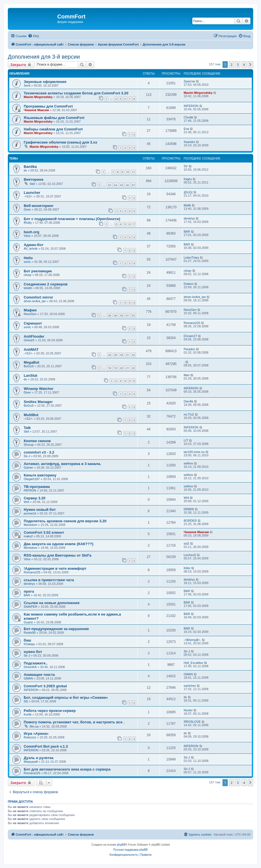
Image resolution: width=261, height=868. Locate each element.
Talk (27, 428)
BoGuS (29, 366)
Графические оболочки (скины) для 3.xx (60, 142)
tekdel (28, 288)
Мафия (30, 310)
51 (127, 315)
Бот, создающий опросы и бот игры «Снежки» (66, 697)
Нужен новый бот (40, 510)
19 (116, 368)
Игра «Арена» (36, 734)
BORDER (190, 521)
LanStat (30, 375)
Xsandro (189, 142)
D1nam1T (190, 336)
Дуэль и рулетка (39, 758)
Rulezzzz (30, 737)
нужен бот (33, 652)
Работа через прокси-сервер (50, 711)
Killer (187, 568)
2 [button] (232, 65)
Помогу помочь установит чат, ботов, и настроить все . (74, 722)
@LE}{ (188, 192)
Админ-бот (33, 245)
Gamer (28, 468)
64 (116, 185)
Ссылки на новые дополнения (52, 603)
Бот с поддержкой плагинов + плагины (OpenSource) (72, 219)
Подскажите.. (36, 663)
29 (116, 355)
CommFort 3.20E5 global (45, 686)
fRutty (28, 223)
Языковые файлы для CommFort (54, 118)
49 (116, 315)
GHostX (29, 340)
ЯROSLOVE (192, 722)
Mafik (187, 205)
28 (109, 355)
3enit (27, 85)
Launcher (32, 193)
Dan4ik (188, 401)
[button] (250, 65)
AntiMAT (31, 350)
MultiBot (31, 415)
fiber (187, 375)
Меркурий (31, 762)
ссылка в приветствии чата (49, 580)
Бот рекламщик (38, 271)
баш (27, 640)
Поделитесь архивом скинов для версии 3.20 (65, 521)
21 (127, 368)
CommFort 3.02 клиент (44, 532)
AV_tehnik (31, 249)
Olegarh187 (32, 479)
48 (109, 315)
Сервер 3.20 (35, 498)
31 (127, 355)
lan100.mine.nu (194, 452)
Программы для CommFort (48, 106)
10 (127, 172)
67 (133, 185)
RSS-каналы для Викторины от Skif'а (58, 555)
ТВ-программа (37, 487)
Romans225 (192, 323)
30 (121, 355)
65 (121, 185)
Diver (27, 209)
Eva (186, 129)
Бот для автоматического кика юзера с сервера (67, 769)
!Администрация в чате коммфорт (55, 568)
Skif (32, 184)
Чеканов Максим (36, 110)
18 (109, 368)
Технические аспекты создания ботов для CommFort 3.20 (76, 93)
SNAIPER (30, 607)
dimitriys (189, 218)
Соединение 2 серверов (46, 284)
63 (109, 185)
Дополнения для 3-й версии (44, 57)
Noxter (188, 710)
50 (121, 315)
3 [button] (238, 65)
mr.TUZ (189, 414)
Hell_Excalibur (193, 663)
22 (133, 368)
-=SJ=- (28, 196)
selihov (188, 463)
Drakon (189, 284)
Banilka (30, 167)
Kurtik (28, 714)
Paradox (189, 349)
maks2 (28, 536)
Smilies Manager (38, 402)
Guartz (28, 622)
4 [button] (244, 65)
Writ (26, 502)
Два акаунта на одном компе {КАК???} (59, 544)
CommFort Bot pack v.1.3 (46, 746)
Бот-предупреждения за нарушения (56, 629)
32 (133, 355)
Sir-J (27, 456)
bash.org (32, 232)
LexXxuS (190, 555)
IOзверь (29, 644)
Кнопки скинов (37, 441)
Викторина (33, 179)
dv (25, 170)
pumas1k (30, 513)
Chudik (188, 117)
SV (186, 166)
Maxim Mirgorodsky (38, 97)
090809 (189, 509)
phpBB (121, 845)
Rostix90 (30, 633)
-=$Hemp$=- (192, 640)
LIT (186, 440)
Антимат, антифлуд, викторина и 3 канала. (62, 464)
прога (29, 591)
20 (121, 368)
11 (133, 172)
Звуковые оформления (45, 82)
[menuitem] (33, 36)
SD (26, 701)
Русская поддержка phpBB (130, 850)
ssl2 (186, 543)
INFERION (191, 106)
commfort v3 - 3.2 (39, 452)
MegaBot (32, 362)
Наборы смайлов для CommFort (53, 129)
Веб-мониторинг (39, 206)
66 (127, 185)
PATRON (30, 490)
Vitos (27, 236)
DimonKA (30, 667)
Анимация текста (39, 675)
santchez (190, 686)
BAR (187, 232)
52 (133, 315)
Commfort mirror (39, 297)
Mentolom (30, 525)
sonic (27, 262)
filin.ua (34, 726)
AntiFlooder (34, 336)
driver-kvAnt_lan (35, 301)
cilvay (28, 275)
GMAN (28, 678)
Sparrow (189, 81)
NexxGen (30, 314)
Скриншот (33, 323)
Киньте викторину (40, 475)
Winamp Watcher (39, 389)
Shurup (29, 445)
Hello (28, 258)
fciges (188, 179)
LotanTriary (191, 257)
